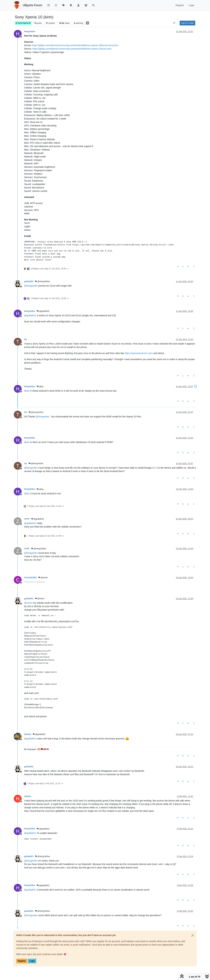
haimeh (28, 796)
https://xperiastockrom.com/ (139, 353)
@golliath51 (43, 311)
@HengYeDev (42, 281)
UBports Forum (33, 5)
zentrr (27, 519)
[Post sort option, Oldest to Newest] (174, 23)
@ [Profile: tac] (27, 391)
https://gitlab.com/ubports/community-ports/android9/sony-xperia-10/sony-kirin (72, 49)
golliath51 (29, 281)
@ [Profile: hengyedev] (31, 286)
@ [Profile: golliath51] (30, 315)
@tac (40, 387)
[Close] (193, 935)
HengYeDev (30, 32)
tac (26, 339)
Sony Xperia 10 (23, 23)
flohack (28, 734)
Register (22, 961)
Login (32, 961)
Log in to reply (187, 23)
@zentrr (43, 578)
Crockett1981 (30, 578)
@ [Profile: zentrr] (28, 603)
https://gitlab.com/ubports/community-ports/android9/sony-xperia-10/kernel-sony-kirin (75, 45)
